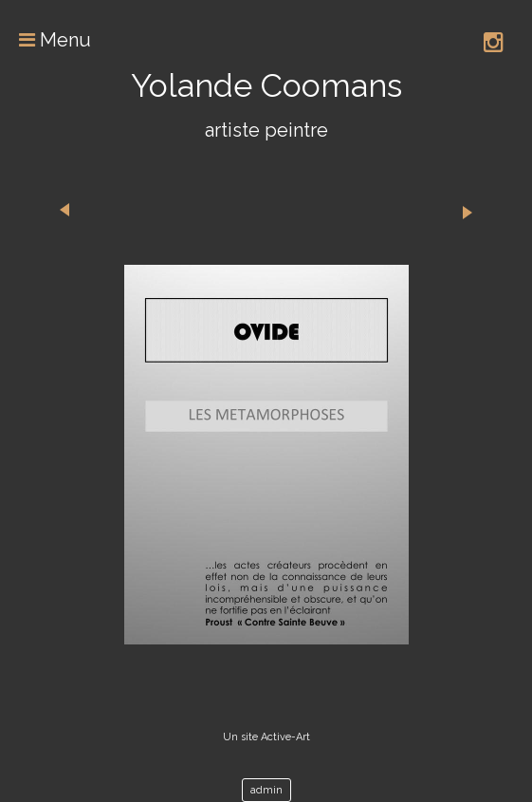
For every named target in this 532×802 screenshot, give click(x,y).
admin (266, 790)
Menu (46, 40)
